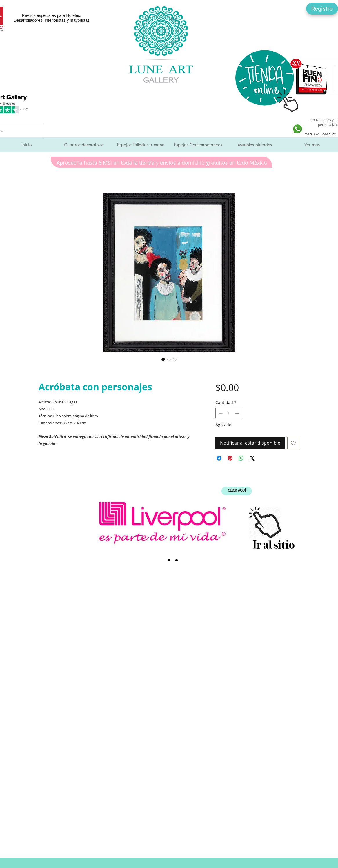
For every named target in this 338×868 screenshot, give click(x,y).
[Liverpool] (161, 560)
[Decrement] (220, 413)
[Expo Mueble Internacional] (177, 560)
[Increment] (238, 413)
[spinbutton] (229, 413)
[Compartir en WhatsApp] (241, 458)
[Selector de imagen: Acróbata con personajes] (163, 359)
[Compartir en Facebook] (219, 458)
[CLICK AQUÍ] (237, 491)
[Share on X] (252, 458)
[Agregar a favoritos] (293, 443)
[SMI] (169, 560)
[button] (322, 9)
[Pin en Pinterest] (230, 458)
